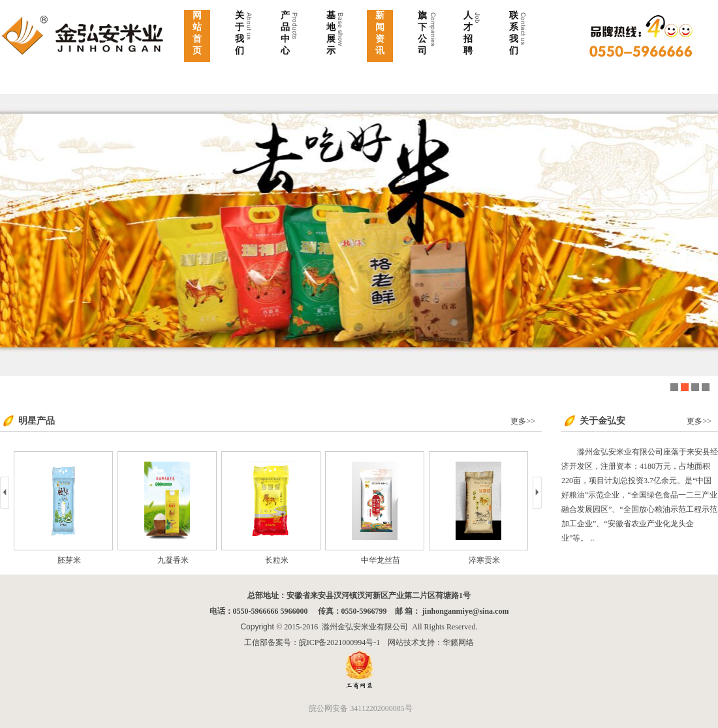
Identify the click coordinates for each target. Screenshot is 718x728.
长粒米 (309, 560)
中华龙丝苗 (413, 560)
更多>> (523, 421)
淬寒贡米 (517, 560)
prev (5, 493)
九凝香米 (206, 560)
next (537, 493)
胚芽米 (102, 560)
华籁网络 (458, 642)
